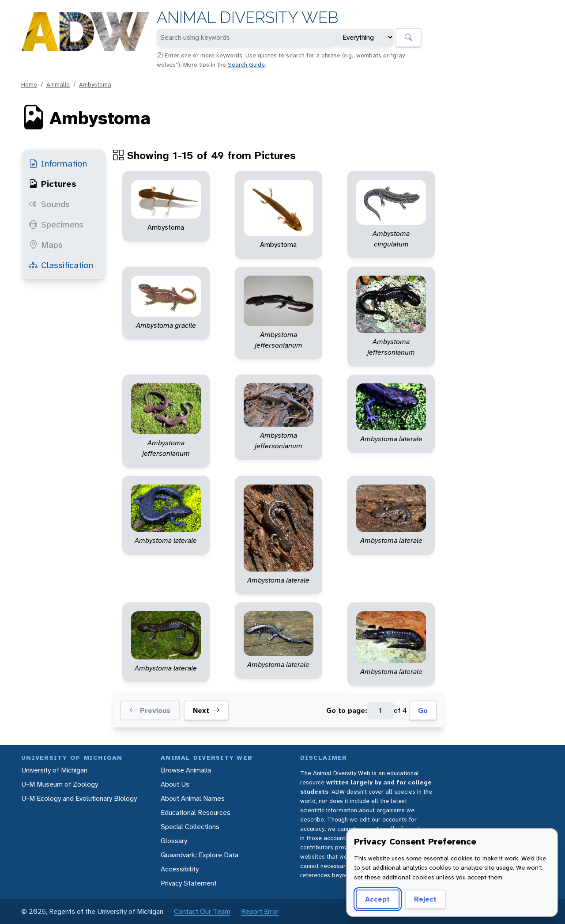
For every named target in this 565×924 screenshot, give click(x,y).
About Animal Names (193, 798)
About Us (175, 784)
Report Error (260, 911)
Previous (150, 711)
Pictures (53, 184)
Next (206, 711)
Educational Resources (196, 812)
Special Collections (190, 827)
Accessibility (180, 869)
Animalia (58, 84)
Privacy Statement (189, 883)
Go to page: (347, 710)
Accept (377, 899)
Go (423, 710)
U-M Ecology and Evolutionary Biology (79, 798)
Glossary (174, 841)
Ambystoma (95, 84)
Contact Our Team (202, 911)
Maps (46, 245)
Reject (425, 899)
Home (29, 84)
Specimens (56, 224)
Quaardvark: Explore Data (200, 855)
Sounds (49, 204)
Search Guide (246, 64)
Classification (61, 265)
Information (58, 163)
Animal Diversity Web (247, 17)
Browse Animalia (186, 770)
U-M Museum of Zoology (60, 784)
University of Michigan (54, 770)
